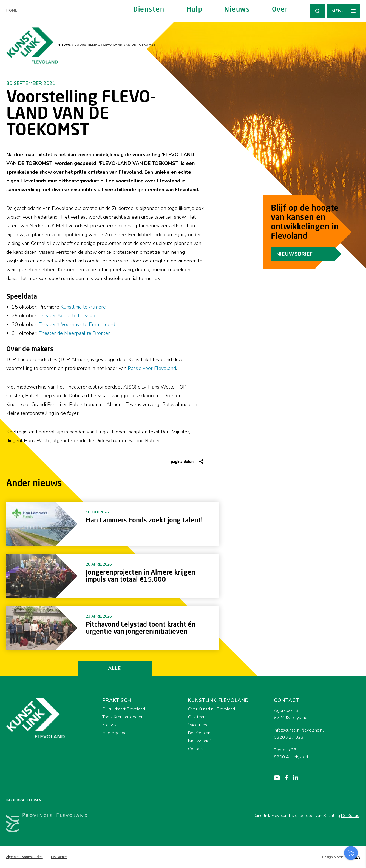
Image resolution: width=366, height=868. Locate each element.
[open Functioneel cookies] (357, 806)
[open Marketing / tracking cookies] (357, 822)
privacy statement (339, 787)
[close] (358, 771)
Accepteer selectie (319, 858)
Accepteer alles (319, 842)
